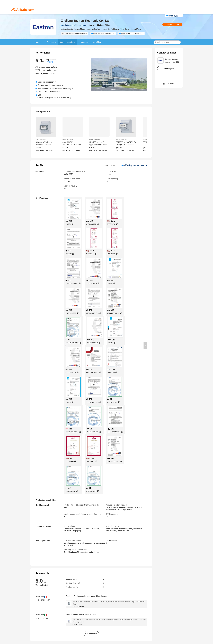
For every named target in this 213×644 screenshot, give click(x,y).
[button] (66, 345)
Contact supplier (172, 25)
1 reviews (49, 62)
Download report (112, 165)
